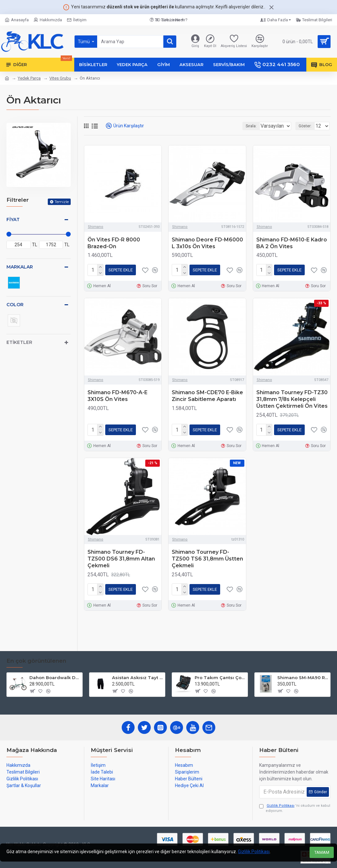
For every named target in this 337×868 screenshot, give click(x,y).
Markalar (20, 267)
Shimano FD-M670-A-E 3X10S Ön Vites (117, 395)
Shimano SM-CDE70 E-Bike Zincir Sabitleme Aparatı (207, 395)
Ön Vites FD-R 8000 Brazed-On (114, 243)
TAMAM (322, 852)
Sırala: (243, 126)
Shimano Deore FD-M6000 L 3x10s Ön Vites (207, 243)
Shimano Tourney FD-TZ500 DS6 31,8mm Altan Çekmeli (121, 556)
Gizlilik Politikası (254, 852)
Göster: (307, 126)
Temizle (62, 202)
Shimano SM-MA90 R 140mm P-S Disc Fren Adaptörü (303, 678)
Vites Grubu (60, 78)
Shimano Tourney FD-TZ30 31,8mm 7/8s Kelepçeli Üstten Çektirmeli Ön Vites (292, 398)
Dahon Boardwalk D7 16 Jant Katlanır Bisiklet (55, 678)
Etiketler (19, 342)
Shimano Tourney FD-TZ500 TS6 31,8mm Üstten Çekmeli (207, 556)
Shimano (96, 227)
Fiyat (13, 219)
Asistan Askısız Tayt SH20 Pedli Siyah (137, 678)
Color (15, 305)
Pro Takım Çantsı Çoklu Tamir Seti (220, 678)
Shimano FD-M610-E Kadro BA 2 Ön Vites (292, 243)
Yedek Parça (29, 78)
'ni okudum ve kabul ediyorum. (295, 808)
